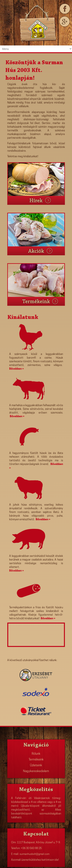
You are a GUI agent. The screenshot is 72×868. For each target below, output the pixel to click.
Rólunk (36, 754)
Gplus (64, 21)
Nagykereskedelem (36, 771)
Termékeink (36, 760)
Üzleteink (36, 765)
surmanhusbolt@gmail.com (34, 854)
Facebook (64, 9)
